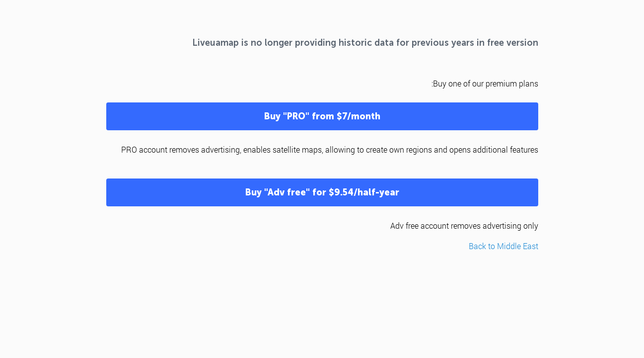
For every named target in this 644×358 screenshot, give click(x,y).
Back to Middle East (503, 246)
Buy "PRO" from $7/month (322, 116)
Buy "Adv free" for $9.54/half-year (322, 192)
